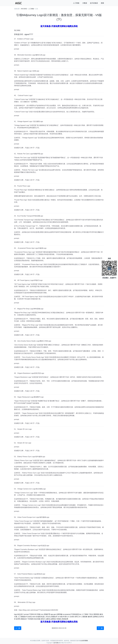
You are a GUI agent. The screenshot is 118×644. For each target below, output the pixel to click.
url (59, 617)
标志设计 (20, 614)
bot (80, 614)
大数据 (85, 3)
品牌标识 (54, 619)
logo (16, 614)
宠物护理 (47, 614)
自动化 (30, 617)
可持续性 (31, 619)
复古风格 (37, 619)
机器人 (43, 617)
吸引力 (67, 617)
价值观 (38, 617)
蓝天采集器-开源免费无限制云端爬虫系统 (59, 26)
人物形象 (84, 617)
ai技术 (62, 617)
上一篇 (18, 628)
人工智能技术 (22, 617)
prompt (26, 614)
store (34, 617)
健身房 (90, 617)
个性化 (91, 614)
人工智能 (76, 3)
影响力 (43, 619)
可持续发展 (75, 614)
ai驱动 (48, 619)
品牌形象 (60, 614)
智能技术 (54, 617)
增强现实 (96, 614)
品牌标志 (96, 617)
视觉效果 (65, 619)
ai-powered (67, 614)
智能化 (59, 619)
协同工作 (78, 617)
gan (55, 614)
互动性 (72, 617)
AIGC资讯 (24, 9)
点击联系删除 (84, 641)
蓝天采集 (56, 643)
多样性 (18, 619)
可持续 (32, 614)
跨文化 (48, 617)
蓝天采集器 (94, 3)
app (52, 614)
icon (42, 614)
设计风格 (37, 614)
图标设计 (24, 619)
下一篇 (100, 628)
